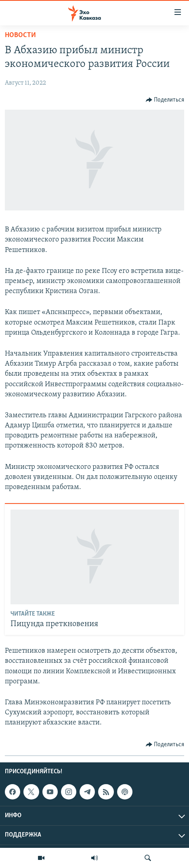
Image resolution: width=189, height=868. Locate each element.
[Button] (165, 100)
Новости (20, 35)
